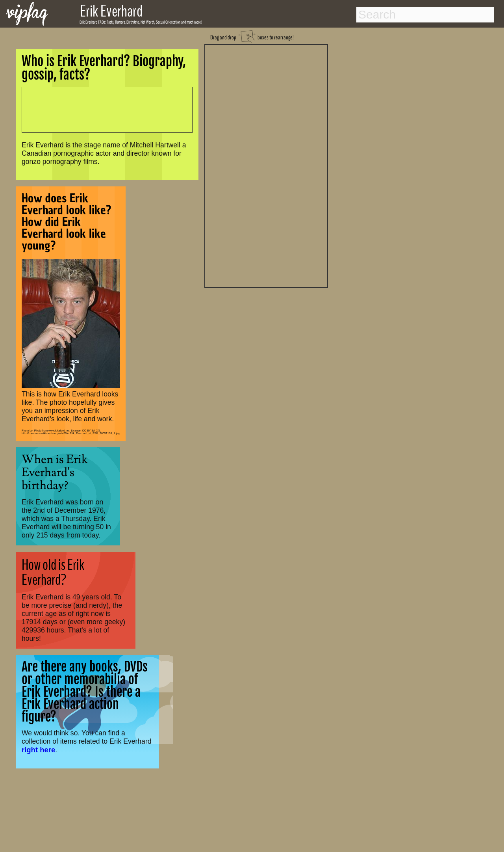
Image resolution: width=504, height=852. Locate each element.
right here (38, 750)
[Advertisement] (266, 165)
